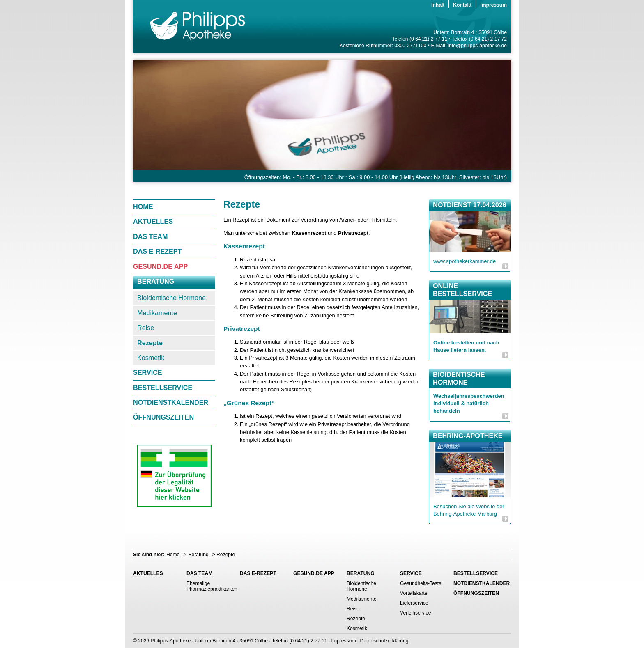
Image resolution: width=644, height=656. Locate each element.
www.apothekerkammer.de (465, 261)
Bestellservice (163, 388)
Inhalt (438, 5)
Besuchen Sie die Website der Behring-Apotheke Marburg (469, 510)
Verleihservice (415, 613)
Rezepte (150, 343)
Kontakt (462, 5)
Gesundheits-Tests (421, 583)
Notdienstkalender (171, 402)
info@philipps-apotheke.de (477, 46)
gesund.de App (160, 266)
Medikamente (157, 313)
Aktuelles (153, 221)
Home (143, 206)
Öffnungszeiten (163, 417)
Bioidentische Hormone (171, 298)
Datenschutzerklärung (384, 641)
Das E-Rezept (158, 251)
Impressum (493, 5)
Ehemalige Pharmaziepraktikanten (209, 586)
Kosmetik (151, 358)
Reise (146, 328)
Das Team (150, 236)
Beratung (156, 281)
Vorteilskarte (414, 593)
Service (148, 372)
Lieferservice (414, 603)
